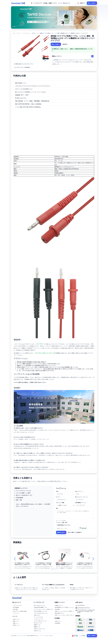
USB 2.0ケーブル (37, 631)
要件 (57, 508)
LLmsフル (51, 636)
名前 (57, 491)
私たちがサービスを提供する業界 (20, 611)
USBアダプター (37, 615)
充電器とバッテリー (53, 3)
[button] (53, 27)
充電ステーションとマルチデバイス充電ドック (64, 611)
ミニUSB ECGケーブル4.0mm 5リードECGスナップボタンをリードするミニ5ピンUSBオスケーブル (85, 564)
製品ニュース (16, 621)
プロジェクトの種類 (60, 503)
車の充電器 (57, 609)
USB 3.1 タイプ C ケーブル (39, 629)
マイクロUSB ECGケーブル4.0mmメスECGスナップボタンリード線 (43, 564)
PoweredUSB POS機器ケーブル (40, 607)
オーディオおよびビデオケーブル (41, 613)
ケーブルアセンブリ (38, 3)
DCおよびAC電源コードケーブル (41, 611)
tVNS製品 (45, 3)
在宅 (14, 33)
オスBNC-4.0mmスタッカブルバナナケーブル (23, 64)
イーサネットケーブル (38, 619)
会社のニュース (16, 619)
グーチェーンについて (18, 605)
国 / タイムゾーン (82, 497)
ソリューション (16, 613)
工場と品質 (15, 609)
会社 (79, 491)
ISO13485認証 (16, 607)
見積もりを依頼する (92, 3)
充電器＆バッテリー (59, 605)
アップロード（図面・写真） (62, 522)
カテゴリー (19, 33)
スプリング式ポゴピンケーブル (40, 621)
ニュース (60, 3)
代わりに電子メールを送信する (75, 532)
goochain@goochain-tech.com (84, 608)
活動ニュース (16, 623)
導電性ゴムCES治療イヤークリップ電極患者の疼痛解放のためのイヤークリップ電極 (64, 564)
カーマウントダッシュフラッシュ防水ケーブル (43, 609)
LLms (47, 636)
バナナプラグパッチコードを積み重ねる (22, 67)
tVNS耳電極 (57, 623)
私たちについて (67, 3)
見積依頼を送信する (61, 532)
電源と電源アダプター (59, 613)
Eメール (58, 497)
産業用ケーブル (37, 625)
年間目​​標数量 (81, 503)
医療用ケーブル (35, 33)
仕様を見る (65, 44)
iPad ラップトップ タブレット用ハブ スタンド (64, 615)
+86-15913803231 (81, 605)
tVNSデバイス (58, 621)
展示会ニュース (16, 625)
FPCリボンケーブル (38, 623)
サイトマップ (43, 636)
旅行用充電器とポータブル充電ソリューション (64, 607)
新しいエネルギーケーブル (39, 605)
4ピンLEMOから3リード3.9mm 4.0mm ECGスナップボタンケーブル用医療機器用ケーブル (23, 564)
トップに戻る (82, 636)
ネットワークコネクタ (38, 617)
